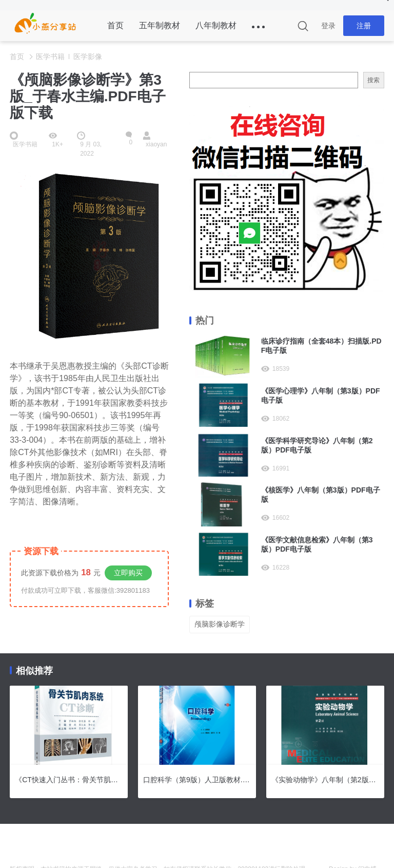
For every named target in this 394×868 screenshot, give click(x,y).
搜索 (373, 80)
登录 (328, 26)
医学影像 (88, 56)
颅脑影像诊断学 (220, 624)
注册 (364, 26)
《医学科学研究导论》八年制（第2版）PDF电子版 (317, 445)
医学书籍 (50, 56)
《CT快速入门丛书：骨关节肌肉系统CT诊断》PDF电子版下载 (69, 780)
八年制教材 (216, 25)
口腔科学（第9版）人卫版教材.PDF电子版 (197, 780)
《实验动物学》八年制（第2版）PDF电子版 (325, 780)
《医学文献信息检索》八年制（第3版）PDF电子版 (317, 544)
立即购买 (128, 573)
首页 (115, 25)
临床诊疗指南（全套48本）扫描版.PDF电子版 (321, 346)
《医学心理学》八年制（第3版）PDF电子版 (321, 395)
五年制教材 (160, 25)
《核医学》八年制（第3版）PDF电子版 (321, 495)
